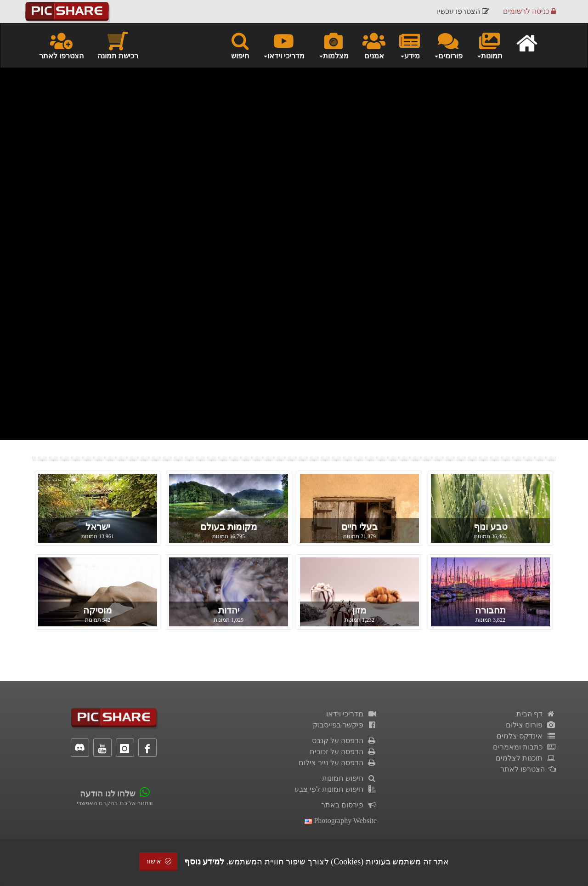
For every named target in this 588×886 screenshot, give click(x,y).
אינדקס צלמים (526, 736)
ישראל (98, 527)
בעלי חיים (359, 527)
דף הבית (536, 714)
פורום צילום (531, 725)
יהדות (229, 610)
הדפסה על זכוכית (343, 752)
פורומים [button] (448, 45)
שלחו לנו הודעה (108, 794)
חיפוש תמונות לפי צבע (336, 789)
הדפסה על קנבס (344, 741)
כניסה (529, 11)
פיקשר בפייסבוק (345, 725)
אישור (158, 861)
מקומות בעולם (229, 527)
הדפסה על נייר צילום (338, 763)
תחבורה (490, 610)
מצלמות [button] (334, 45)
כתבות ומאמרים (524, 747)
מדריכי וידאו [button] (284, 45)
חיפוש (240, 45)
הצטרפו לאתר (61, 45)
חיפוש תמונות (349, 778)
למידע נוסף (204, 862)
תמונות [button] (489, 45)
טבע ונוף (491, 527)
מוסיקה (98, 610)
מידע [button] (410, 45)
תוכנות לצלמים (526, 758)
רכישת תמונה (118, 45)
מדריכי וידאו (351, 714)
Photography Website (341, 821)
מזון (359, 610)
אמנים (374, 45)
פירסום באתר (349, 805)
